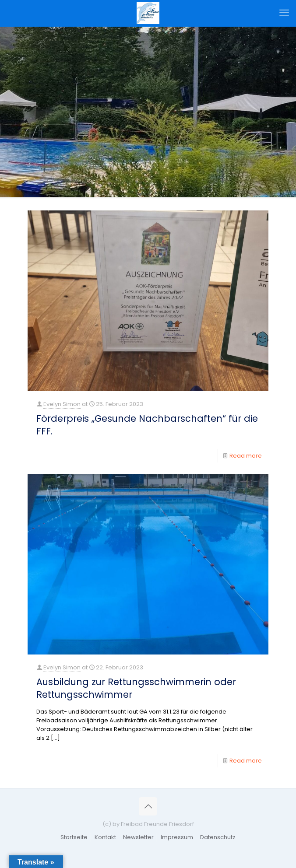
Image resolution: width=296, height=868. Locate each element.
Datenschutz (218, 837)
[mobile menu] (284, 13)
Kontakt (105, 837)
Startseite (74, 837)
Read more (246, 456)
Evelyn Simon (62, 404)
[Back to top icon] (148, 806)
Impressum (177, 837)
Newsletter (138, 837)
